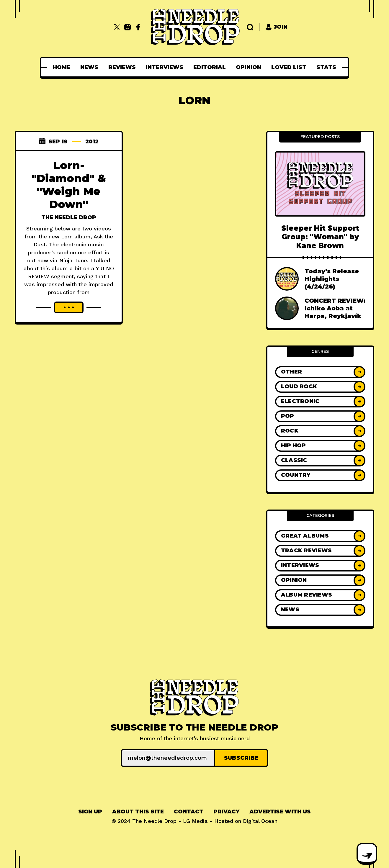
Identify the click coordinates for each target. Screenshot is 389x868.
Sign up (90, 812)
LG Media (195, 821)
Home (62, 67)
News (89, 67)
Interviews (165, 67)
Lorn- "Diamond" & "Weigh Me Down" (69, 185)
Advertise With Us (280, 812)
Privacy (226, 812)
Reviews (122, 67)
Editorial (210, 67)
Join (276, 27)
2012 (92, 142)
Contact (189, 812)
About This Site (138, 812)
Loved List (289, 67)
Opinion (249, 67)
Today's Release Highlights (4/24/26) (332, 279)
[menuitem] (62, 67)
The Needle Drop (69, 217)
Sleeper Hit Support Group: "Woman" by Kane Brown (320, 237)
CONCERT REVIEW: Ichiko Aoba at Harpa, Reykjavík (335, 308)
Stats (326, 67)
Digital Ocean (260, 821)
